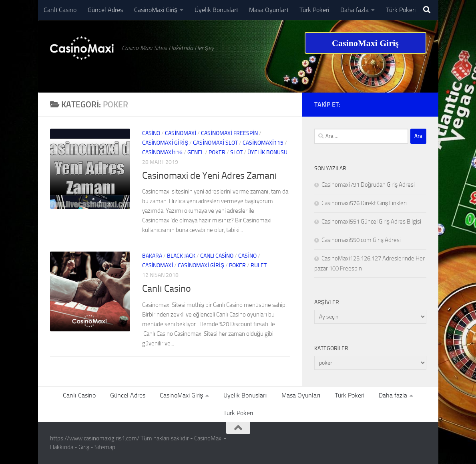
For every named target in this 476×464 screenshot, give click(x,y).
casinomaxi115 (263, 143)
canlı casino (217, 256)
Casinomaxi (181, 133)
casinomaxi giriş (165, 143)
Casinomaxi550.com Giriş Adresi (361, 240)
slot (236, 152)
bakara (152, 256)
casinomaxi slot (215, 143)
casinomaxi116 (163, 152)
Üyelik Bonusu (267, 152)
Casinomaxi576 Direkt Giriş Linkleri (364, 203)
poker (217, 152)
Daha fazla (354, 10)
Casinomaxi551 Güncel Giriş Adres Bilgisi (372, 222)
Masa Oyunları (268, 10)
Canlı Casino (60, 10)
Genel (196, 152)
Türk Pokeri (314, 10)
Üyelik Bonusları (216, 10)
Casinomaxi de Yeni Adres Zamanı (210, 176)
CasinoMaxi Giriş (156, 10)
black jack (181, 256)
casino (151, 133)
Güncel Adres (105, 10)
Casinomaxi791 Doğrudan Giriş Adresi (368, 185)
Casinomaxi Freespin (229, 133)
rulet (259, 265)
